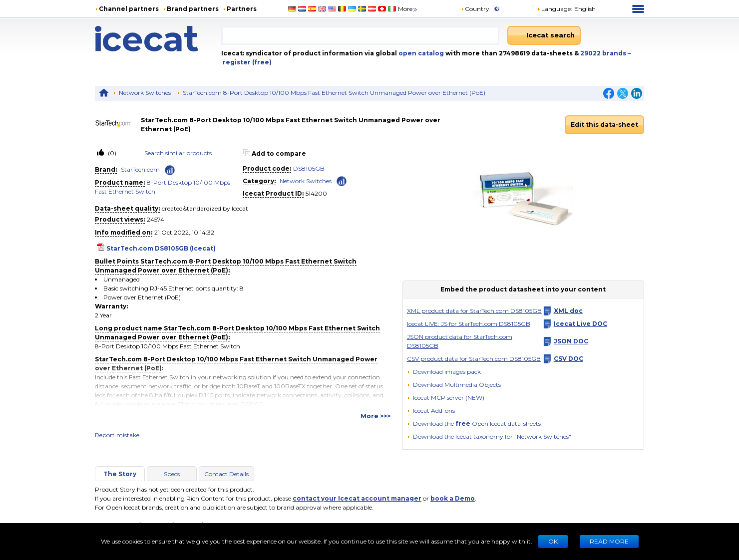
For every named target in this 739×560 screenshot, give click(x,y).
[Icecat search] (544, 35)
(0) (111, 153)
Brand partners (193, 9)
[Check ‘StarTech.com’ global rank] (170, 170)
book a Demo (453, 498)
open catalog (420, 53)
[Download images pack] (444, 372)
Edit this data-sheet (604, 125)
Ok (553, 541)
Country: (476, 9)
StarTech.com (140, 169)
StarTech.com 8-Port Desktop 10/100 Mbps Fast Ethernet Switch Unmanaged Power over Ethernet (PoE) (334, 93)
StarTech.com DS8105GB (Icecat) (161, 248)
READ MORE (609, 541)
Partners (242, 9)
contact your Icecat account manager (357, 498)
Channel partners (129, 9)
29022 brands (604, 53)
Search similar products (178, 153)
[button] (454, 385)
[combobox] (360, 35)
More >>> (375, 416)
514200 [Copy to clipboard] (316, 193)
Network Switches (145, 93)
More (408, 9)
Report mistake (117, 435)
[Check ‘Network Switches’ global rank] (342, 180)
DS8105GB (309, 168)
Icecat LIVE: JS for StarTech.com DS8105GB (469, 324)
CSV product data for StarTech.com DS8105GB (474, 359)
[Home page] (158, 39)
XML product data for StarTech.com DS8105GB (474, 311)
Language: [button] (555, 9)
